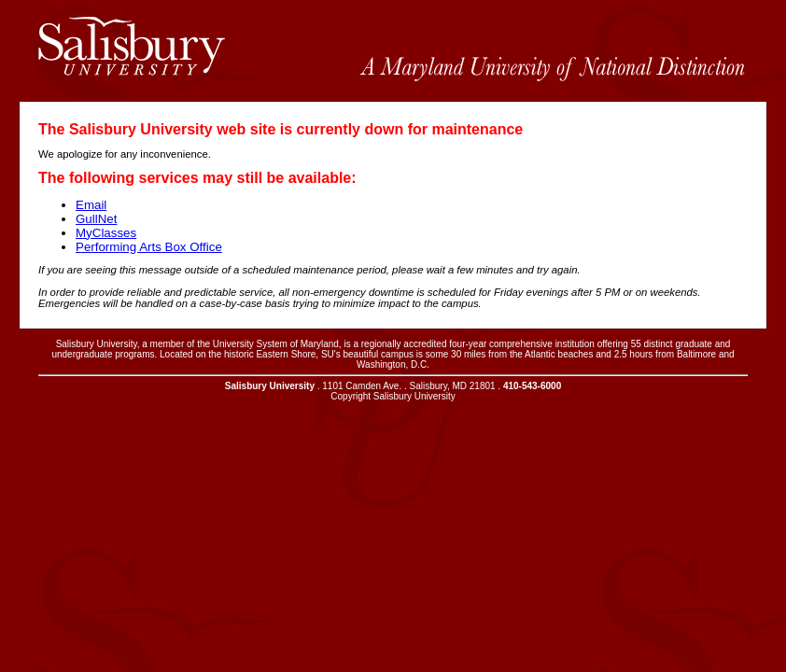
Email (91, 205)
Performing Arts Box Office (149, 247)
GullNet (96, 219)
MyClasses (106, 233)
